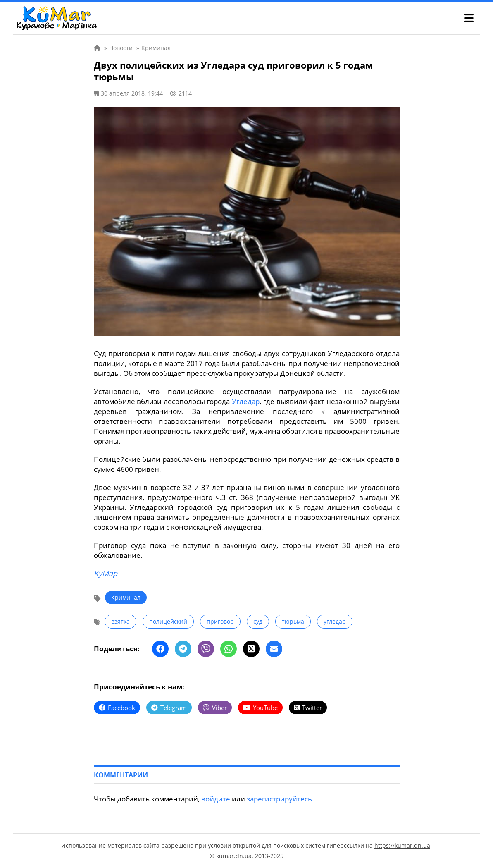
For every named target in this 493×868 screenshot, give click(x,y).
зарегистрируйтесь (279, 799)
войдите (216, 799)
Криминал (126, 597)
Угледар (246, 401)
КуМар (106, 573)
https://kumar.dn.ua (402, 845)
